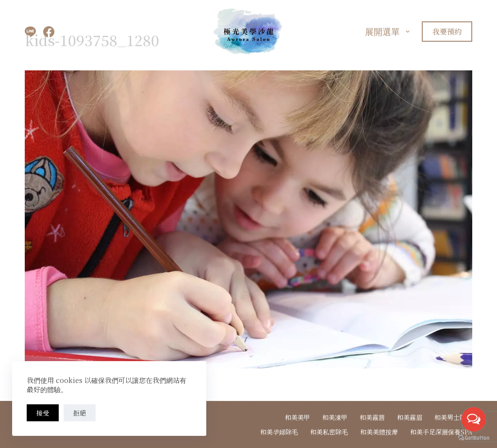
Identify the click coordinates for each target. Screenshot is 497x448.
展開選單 (389, 31)
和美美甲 (298, 418)
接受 (43, 413)
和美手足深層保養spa (441, 432)
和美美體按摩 (379, 432)
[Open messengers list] (474, 419)
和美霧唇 (372, 418)
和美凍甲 (335, 418)
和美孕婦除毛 (279, 432)
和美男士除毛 (453, 418)
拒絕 (80, 413)
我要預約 (447, 31)
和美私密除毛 (329, 432)
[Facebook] (49, 32)
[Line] (30, 32)
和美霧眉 (410, 418)
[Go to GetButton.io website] (474, 438)
